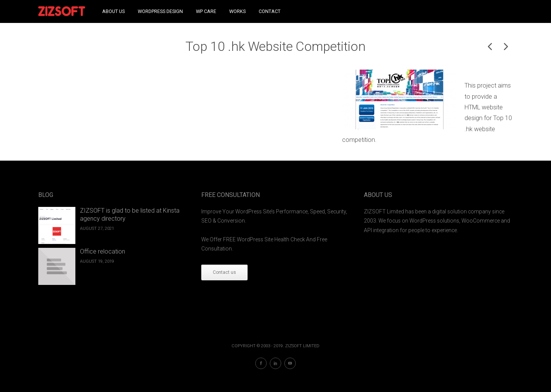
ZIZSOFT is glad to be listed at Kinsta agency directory (130, 215)
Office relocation (103, 251)
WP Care (206, 11)
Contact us (224, 272)
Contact (270, 11)
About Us (113, 11)
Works (237, 11)
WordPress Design (160, 11)
